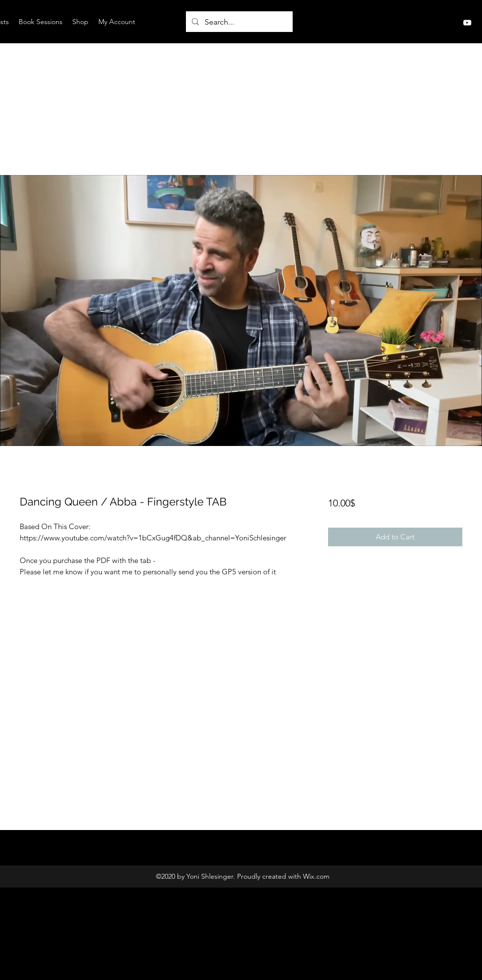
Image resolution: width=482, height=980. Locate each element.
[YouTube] (467, 23)
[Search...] (238, 22)
